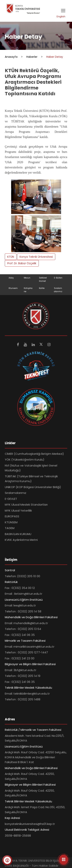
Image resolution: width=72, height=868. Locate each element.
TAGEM (10, 528)
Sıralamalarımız (16, 493)
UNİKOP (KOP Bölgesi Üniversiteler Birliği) (33, 487)
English (61, 16)
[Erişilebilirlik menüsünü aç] (7, 860)
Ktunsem (13, 288)
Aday (11, 278)
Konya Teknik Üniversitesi (36, 257)
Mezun (27, 278)
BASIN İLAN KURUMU (18, 534)
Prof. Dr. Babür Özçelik (22, 263)
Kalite (42, 288)
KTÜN (11, 257)
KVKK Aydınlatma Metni (21, 540)
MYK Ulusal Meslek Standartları (26, 505)
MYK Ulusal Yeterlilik (18, 511)
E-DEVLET (11, 499)
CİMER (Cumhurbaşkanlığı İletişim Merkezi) (34, 454)
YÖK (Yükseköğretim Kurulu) (25, 460)
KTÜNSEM (11, 522)
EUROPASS (12, 516)
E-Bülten (58, 278)
